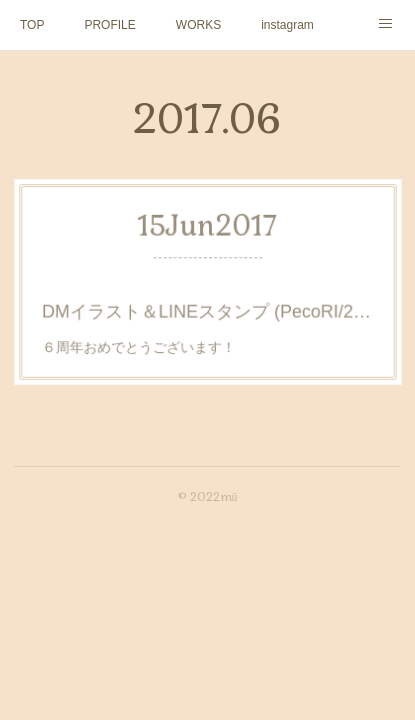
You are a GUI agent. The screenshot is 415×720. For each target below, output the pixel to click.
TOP (32, 25)
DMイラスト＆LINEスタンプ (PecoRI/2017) (207, 309)
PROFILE (109, 25)
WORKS (198, 25)
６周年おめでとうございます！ (144, 342)
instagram (287, 25)
